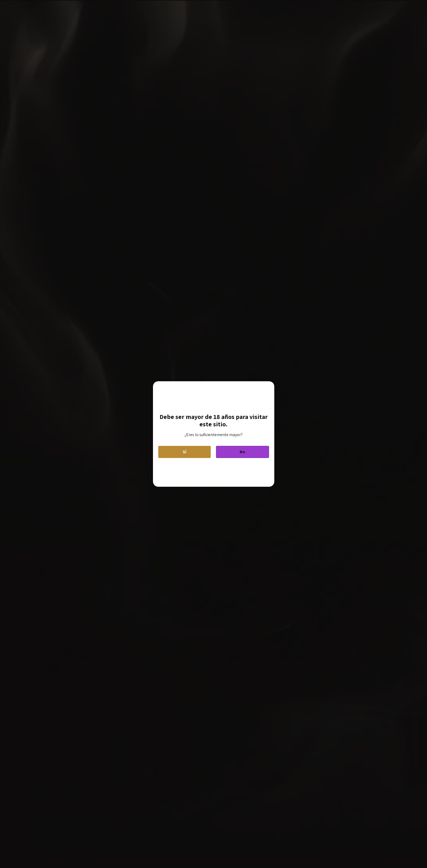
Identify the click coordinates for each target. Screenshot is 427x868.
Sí (184, 452)
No (243, 452)
